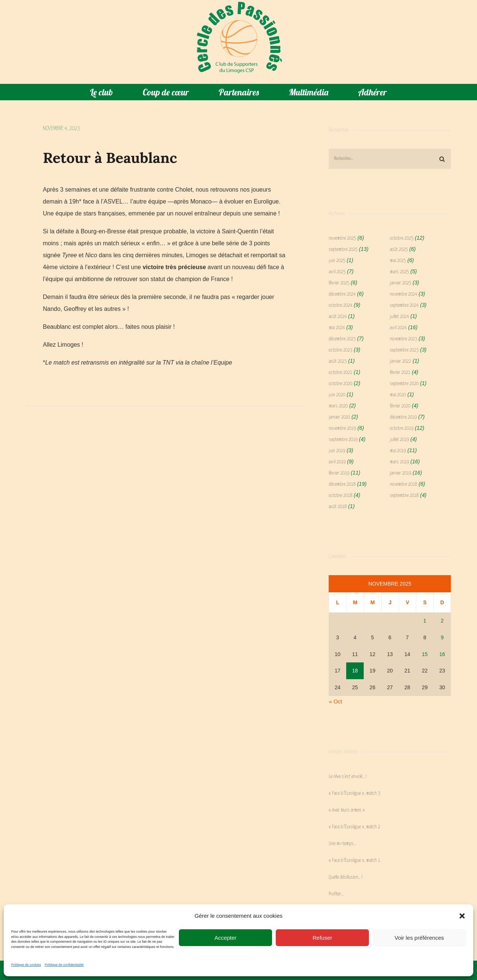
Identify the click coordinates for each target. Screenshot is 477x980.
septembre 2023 (404, 350)
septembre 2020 (404, 384)
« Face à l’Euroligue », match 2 (354, 827)
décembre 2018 (342, 484)
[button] (462, 916)
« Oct (335, 701)
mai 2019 (398, 451)
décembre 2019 (403, 417)
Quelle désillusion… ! (346, 877)
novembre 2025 (342, 238)
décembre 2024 (342, 294)
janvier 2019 (400, 473)
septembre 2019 (343, 440)
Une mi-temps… (342, 844)
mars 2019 (399, 462)
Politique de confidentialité (64, 965)
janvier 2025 (400, 283)
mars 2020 (338, 406)
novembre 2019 (342, 428)
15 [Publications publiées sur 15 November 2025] (425, 654)
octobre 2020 (340, 384)
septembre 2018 (404, 496)
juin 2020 (337, 395)
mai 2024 (337, 328)
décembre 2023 (342, 339)
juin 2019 (337, 451)
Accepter (225, 938)
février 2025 (339, 283)
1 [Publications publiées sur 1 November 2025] (425, 621)
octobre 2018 (340, 496)
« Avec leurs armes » (347, 810)
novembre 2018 (403, 484)
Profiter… (336, 894)
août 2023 (338, 361)
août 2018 (338, 507)
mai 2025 (398, 261)
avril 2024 (398, 328)
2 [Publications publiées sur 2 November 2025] (442, 621)
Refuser (323, 938)
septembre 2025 (343, 250)
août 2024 (338, 317)
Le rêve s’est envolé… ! (348, 777)
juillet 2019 (399, 440)
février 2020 (400, 406)
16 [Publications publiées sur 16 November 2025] (442, 654)
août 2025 (399, 250)
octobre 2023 (340, 350)
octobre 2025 (402, 238)
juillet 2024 (399, 317)
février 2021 (400, 373)
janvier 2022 (400, 361)
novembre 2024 (403, 294)
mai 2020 (398, 395)
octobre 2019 (402, 428)
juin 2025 (337, 261)
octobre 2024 (340, 305)
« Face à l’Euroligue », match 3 (354, 793)
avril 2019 (337, 462)
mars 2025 (399, 272)
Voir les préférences (419, 938)
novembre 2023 (403, 339)
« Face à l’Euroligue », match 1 (354, 861)
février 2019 (339, 473)
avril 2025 (337, 272)
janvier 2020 (339, 417)
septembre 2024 (404, 305)
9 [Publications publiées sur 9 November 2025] (442, 637)
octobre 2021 (340, 373)
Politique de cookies (26, 965)
